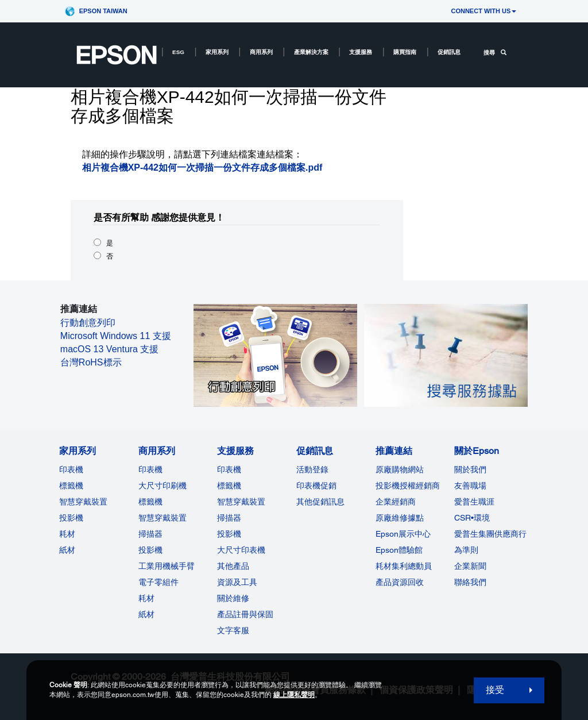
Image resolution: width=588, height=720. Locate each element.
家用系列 (217, 52)
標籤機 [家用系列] (71, 486)
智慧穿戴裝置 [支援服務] (241, 502)
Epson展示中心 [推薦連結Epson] (403, 534)
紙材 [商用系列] (146, 614)
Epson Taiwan (103, 11)
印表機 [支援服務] (229, 469)
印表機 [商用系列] (150, 469)
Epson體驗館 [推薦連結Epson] (399, 550)
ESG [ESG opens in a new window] (178, 52)
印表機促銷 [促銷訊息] (316, 486)
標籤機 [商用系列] (150, 502)
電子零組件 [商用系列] (158, 582)
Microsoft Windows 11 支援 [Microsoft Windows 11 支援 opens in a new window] (116, 336)
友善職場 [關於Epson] (470, 486)
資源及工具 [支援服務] (237, 582)
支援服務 (361, 52)
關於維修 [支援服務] (233, 598)
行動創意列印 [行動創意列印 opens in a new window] (88, 323)
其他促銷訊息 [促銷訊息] (320, 502)
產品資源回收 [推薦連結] (400, 582)
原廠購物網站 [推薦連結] (400, 469)
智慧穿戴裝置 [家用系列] (83, 502)
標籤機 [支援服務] (229, 486)
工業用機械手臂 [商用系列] (167, 566)
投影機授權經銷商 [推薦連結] (408, 486)
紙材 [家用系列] (67, 550)
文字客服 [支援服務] (233, 630)
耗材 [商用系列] (146, 598)
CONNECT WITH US (483, 11)
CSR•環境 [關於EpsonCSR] (472, 518)
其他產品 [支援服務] (233, 566)
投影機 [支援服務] (229, 534)
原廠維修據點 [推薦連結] (400, 518)
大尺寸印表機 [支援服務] (241, 550)
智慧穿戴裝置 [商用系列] (163, 518)
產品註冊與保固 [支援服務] (245, 614)
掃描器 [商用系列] (150, 534)
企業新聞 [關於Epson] (470, 566)
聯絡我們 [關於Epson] (470, 582)
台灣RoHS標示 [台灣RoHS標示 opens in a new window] (91, 362)
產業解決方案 (311, 52)
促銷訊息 (449, 52)
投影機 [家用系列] (71, 518)
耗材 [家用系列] (67, 534)
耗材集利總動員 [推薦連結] (404, 566)
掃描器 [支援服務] (229, 518)
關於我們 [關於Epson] (470, 469)
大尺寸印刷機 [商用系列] (163, 486)
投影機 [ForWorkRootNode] (150, 550)
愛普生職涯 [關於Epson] (474, 502)
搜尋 (495, 53)
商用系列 (261, 52)
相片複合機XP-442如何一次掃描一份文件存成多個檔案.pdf (202, 168)
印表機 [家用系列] (71, 469)
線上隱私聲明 (294, 695)
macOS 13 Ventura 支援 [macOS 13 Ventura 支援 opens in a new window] (110, 349)
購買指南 (405, 52)
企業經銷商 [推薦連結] (396, 502)
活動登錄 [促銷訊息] (312, 469)
